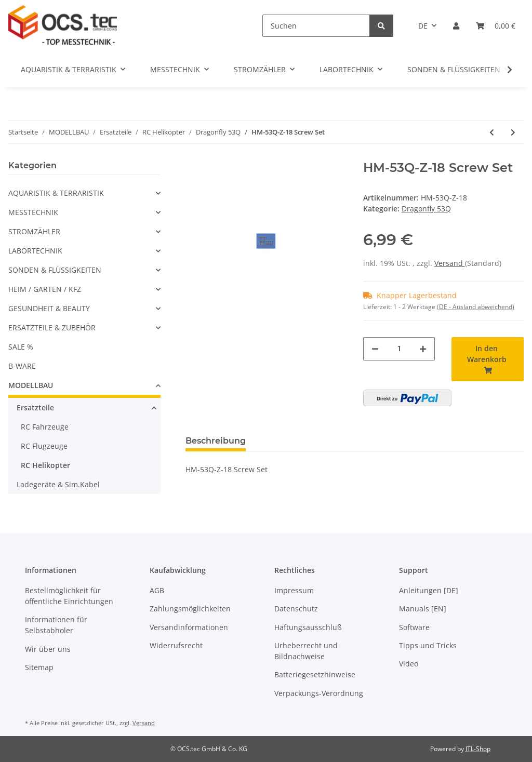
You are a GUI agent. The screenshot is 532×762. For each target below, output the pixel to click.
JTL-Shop (478, 749)
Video (409, 664)
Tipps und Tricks (428, 645)
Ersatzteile (35, 407)
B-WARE (22, 366)
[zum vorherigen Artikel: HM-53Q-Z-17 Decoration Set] (492, 132)
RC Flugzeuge (44, 446)
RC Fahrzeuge (45, 427)
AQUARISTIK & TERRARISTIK (56, 193)
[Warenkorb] (496, 26)
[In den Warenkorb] (488, 359)
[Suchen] (316, 26)
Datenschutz (296, 609)
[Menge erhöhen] (423, 349)
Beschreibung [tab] (216, 441)
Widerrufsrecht (176, 645)
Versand (450, 263)
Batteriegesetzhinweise (315, 674)
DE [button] (423, 26)
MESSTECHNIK (33, 212)
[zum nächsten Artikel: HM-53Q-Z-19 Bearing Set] (513, 132)
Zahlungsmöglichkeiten (190, 609)
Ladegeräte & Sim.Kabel (58, 484)
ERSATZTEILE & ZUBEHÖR (52, 327)
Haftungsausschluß (308, 627)
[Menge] (399, 349)
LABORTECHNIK (35, 251)
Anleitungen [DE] (429, 590)
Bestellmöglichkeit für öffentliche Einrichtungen (69, 596)
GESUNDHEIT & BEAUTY (49, 308)
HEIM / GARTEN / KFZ (45, 289)
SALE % (21, 347)
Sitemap (39, 667)
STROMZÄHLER (34, 231)
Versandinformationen (189, 627)
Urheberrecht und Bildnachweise (306, 651)
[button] (456, 26)
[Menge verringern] (375, 349)
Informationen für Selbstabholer (56, 625)
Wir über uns (48, 649)
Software (414, 627)
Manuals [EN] (423, 609)
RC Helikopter (45, 465)
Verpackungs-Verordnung (319, 693)
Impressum (294, 590)
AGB (157, 590)
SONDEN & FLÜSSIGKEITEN (55, 270)
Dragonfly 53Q (426, 209)
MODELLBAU (31, 385)
